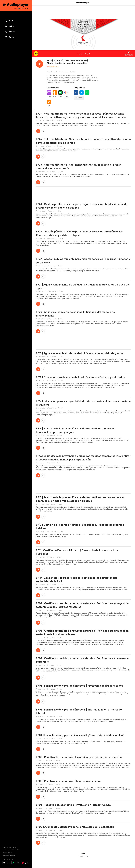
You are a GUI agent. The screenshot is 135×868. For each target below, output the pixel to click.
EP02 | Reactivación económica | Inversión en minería (69, 781)
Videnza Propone (53, 67)
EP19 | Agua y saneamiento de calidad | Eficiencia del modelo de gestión (80, 353)
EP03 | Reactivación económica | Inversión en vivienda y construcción (79, 757)
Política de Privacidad (9, 855)
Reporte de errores (8, 852)
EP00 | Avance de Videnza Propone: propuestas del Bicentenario (75, 827)
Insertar (79, 98)
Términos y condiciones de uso (12, 850)
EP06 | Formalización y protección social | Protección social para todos (79, 686)
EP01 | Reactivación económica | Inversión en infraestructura (73, 805)
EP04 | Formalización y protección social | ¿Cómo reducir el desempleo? (80, 735)
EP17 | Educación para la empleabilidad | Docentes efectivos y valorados (80, 377)
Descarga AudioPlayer (9, 847)
